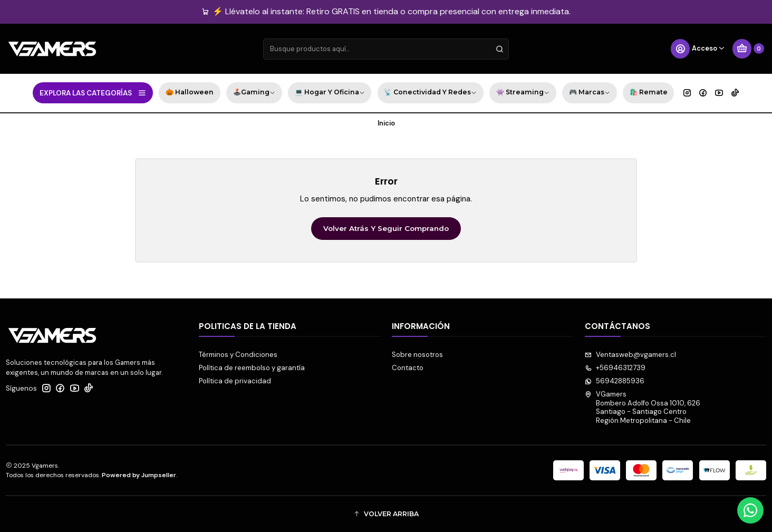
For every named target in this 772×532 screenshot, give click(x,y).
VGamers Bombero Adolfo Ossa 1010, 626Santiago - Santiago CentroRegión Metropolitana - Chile (643, 407)
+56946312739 (615, 368)
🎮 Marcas (590, 93)
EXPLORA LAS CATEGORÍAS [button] (93, 93)
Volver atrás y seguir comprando (386, 228)
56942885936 (615, 381)
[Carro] (748, 49)
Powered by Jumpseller (139, 475)
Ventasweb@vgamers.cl (630, 355)
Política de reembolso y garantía (252, 368)
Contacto (408, 368)
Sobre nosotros (417, 355)
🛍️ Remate (649, 92)
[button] (386, 514)
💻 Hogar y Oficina (330, 93)
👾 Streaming (523, 93)
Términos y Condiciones (238, 355)
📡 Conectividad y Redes (430, 93)
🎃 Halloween (190, 92)
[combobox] (386, 49)
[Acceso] (698, 49)
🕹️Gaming (254, 93)
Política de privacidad (235, 381)
